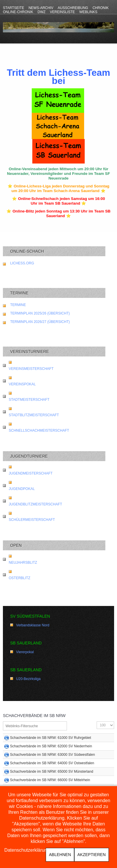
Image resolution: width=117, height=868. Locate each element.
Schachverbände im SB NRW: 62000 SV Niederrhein (51, 746)
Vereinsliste (62, 12)
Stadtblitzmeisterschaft (34, 415)
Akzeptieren (92, 855)
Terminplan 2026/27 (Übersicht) (40, 322)
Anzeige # (97, 722)
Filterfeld (3, 722)
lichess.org (22, 263)
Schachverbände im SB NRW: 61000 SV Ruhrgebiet (50, 738)
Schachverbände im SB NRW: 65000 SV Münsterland (52, 772)
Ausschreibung (73, 8)
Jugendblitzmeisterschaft (35, 504)
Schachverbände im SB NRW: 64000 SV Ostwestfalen (52, 763)
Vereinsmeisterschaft (31, 369)
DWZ (41, 12)
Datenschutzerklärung (27, 850)
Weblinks (88, 12)
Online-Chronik (18, 12)
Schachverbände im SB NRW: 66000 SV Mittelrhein (50, 780)
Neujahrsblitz (23, 563)
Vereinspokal (22, 384)
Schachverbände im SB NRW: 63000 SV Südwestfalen (52, 755)
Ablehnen (60, 855)
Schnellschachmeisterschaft (39, 431)
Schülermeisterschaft (32, 520)
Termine (18, 305)
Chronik (101, 8)
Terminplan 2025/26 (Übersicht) (40, 313)
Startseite (14, 8)
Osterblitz (19, 578)
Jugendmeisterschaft (31, 473)
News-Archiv (41, 8)
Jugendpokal (22, 489)
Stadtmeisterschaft (29, 400)
